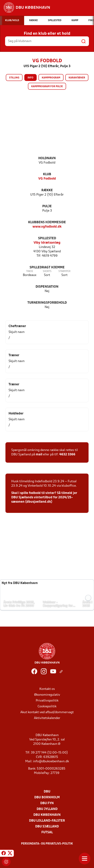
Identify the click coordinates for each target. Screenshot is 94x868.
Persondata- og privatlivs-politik (47, 844)
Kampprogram (51, 78)
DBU (47, 792)
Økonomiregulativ (47, 695)
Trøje (30, 271)
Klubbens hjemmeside (47, 222)
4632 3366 (67, 455)
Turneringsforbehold (47, 303)
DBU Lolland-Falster (47, 821)
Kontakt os (47, 689)
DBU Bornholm (47, 798)
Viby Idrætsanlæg (47, 243)
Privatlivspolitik (47, 701)
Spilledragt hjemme (47, 268)
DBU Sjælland (47, 827)
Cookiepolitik (47, 707)
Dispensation (47, 287)
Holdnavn (47, 158)
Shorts (47, 271)
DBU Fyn (47, 803)
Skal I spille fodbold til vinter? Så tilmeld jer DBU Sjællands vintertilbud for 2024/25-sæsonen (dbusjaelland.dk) (44, 497)
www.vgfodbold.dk (47, 227)
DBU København (47, 815)
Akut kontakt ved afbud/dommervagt (47, 712)
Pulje (47, 206)
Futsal (47, 832)
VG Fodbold (47, 179)
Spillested (47, 238)
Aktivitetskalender (47, 718)
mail (39, 455)
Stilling (14, 78)
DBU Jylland (47, 809)
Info (30, 78)
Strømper (64, 271)
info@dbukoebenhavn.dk (51, 761)
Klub (47, 174)
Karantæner (77, 78)
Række (47, 190)
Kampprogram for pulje (47, 87)
